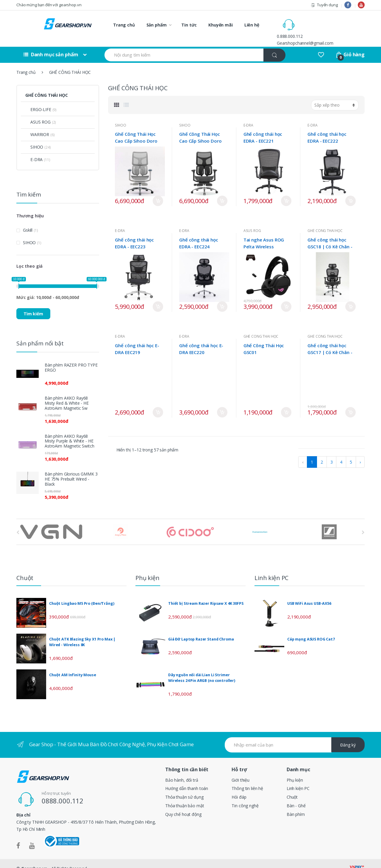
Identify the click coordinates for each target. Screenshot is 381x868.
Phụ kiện (295, 770)
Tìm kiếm (33, 304)
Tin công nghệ (245, 796)
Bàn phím (296, 804)
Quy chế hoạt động (183, 804)
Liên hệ (252, 25)
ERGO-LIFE (38, 100)
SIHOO (120, 115)
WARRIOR (37, 125)
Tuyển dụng (324, 5)
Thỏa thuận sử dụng (184, 787)
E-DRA (248, 115)
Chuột (292, 787)
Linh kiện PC (298, 779)
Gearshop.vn (34, 858)
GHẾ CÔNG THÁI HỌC (325, 221)
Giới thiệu (241, 770)
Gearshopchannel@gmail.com (330, 28)
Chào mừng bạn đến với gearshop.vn (49, 5)
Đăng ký (348, 735)
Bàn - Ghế (296, 796)
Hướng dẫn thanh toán (187, 779)
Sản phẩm (157, 25)
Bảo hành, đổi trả (182, 770)
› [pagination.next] (360, 452)
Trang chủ (124, 25)
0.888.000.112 (315, 21)
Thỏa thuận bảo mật (185, 796)
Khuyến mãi (221, 25)
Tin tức (189, 25)
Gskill (28, 220)
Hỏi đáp (239, 787)
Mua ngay (158, 191)
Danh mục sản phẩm (51, 45)
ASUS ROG (252, 221)
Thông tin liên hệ (247, 779)
